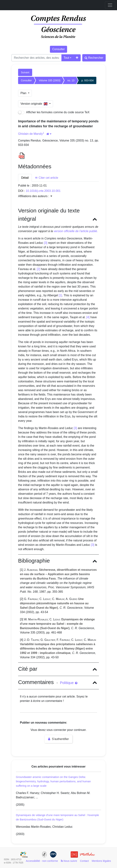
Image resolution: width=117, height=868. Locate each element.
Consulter (58, 49)
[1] (60, 295)
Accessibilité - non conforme (42, 861)
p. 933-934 (87, 80)
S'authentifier (58, 739)
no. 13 (71, 80)
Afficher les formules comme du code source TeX (54, 112)
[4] (88, 317)
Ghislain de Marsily (30, 134)
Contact (84, 861)
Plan (24, 93)
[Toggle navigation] (110, 5)
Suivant (25, 72)
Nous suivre (69, 861)
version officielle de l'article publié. (76, 231)
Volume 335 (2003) (50, 80)
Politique (69, 683)
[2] (38, 269)
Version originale (34, 104)
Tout (66, 58)
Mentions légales (101, 861)
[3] (46, 243)
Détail (25, 178)
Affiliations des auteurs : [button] (35, 196)
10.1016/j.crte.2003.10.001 (43, 191)
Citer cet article (47, 178)
